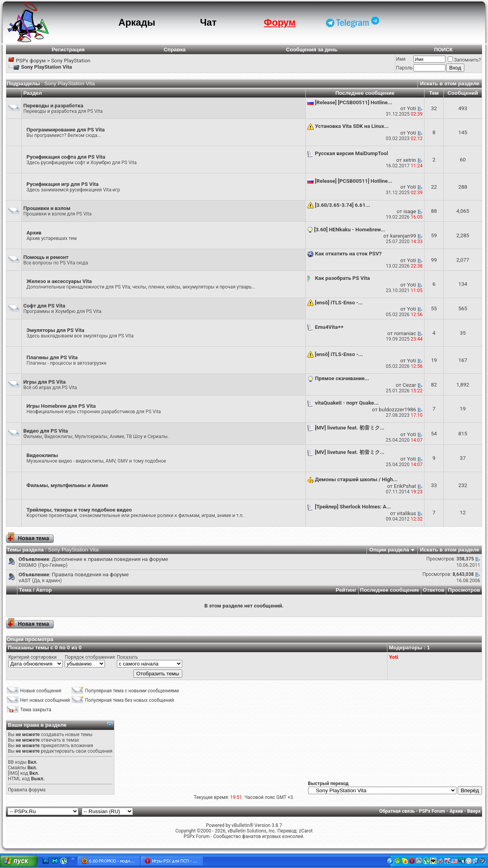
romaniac (405, 333)
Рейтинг (346, 590)
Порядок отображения (90, 657)
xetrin (410, 160)
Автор (44, 590)
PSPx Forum (432, 811)
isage (410, 211)
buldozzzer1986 (397, 410)
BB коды (17, 762)
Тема (25, 590)
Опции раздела (389, 550)
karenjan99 (403, 236)
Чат (208, 22)
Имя (401, 59)
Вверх (474, 811)
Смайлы (17, 768)
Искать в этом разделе (450, 83)
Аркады (137, 22)
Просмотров (464, 590)
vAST (25, 580)
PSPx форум (31, 61)
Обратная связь (397, 811)
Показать (127, 657)
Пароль (404, 68)
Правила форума (27, 790)
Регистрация (68, 50)
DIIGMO (28, 565)
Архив (456, 811)
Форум (280, 22)
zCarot (306, 831)
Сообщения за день (312, 50)
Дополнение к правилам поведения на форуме (110, 559)
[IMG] (13, 773)
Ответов (434, 590)
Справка (175, 50)
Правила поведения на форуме (90, 575)
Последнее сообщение (390, 590)
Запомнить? (464, 60)
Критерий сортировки (32, 657)
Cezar (409, 385)
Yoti (412, 108)
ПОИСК (443, 50)
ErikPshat (405, 486)
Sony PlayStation (71, 61)
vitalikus (407, 513)
